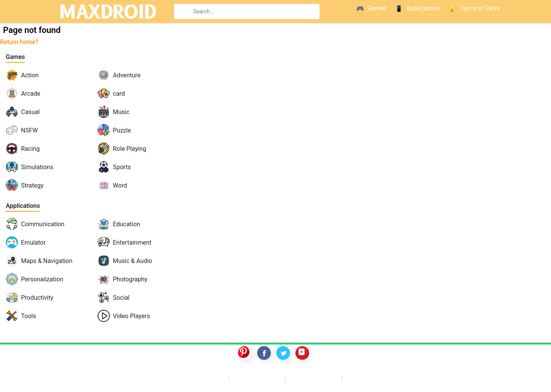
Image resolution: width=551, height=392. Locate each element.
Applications (23, 206)
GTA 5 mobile (315, 378)
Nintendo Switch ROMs (387, 378)
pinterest (245, 353)
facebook (264, 353)
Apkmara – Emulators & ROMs (173, 378)
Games (15, 57)
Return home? (19, 42)
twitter (283, 353)
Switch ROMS (258, 378)
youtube (302, 353)
